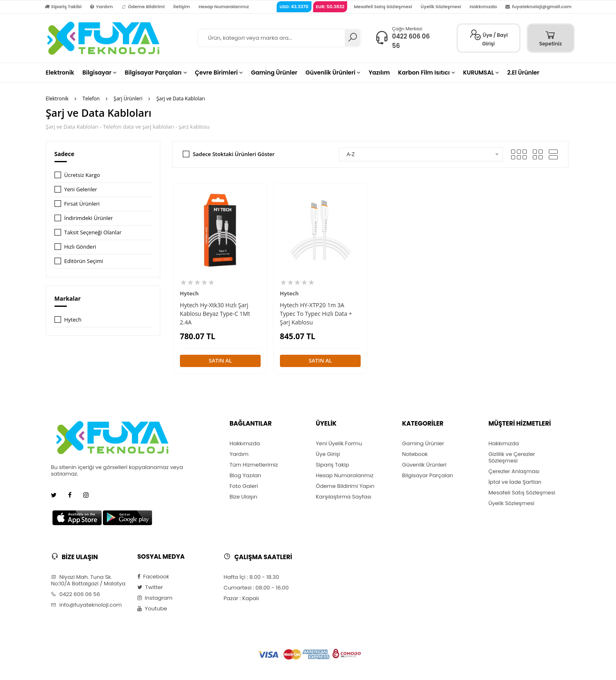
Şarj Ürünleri (128, 99)
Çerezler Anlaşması (514, 471)
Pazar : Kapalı (241, 598)
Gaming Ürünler (423, 444)
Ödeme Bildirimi (143, 7)
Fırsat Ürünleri (82, 204)
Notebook (415, 454)
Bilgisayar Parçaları (427, 476)
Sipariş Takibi (63, 7)
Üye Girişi (328, 454)
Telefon (91, 99)
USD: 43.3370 (294, 7)
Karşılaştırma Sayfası (343, 497)
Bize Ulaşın (243, 497)
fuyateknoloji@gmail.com (538, 7)
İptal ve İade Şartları (515, 482)
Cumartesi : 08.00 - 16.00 (256, 588)
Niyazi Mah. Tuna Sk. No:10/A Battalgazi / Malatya (88, 580)
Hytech (73, 320)
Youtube (152, 609)
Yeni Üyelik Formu (339, 444)
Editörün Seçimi (84, 261)
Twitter (150, 587)
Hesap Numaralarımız (224, 7)
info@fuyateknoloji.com (86, 605)
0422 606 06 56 (75, 594)
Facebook (153, 577)
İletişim (182, 7)
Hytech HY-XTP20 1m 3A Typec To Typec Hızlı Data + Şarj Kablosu (316, 314)
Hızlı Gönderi (80, 247)
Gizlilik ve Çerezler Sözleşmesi (512, 458)
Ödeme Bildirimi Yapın (345, 486)
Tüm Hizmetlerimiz (254, 465)
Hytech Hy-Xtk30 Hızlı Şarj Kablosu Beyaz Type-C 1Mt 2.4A (215, 314)
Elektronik (57, 99)
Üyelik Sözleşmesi (441, 7)
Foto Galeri (244, 486)
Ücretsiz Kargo (82, 175)
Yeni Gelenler (81, 189)
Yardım (101, 7)
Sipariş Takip (332, 465)
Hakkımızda (483, 7)
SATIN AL (220, 360)
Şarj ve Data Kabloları (181, 99)
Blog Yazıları (245, 476)
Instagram (155, 598)
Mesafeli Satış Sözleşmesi (383, 7)
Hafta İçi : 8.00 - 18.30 (251, 577)
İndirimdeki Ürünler (89, 218)
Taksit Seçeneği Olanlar (93, 232)
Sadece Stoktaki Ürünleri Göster (234, 154)
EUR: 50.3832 (330, 7)
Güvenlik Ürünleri (424, 465)
